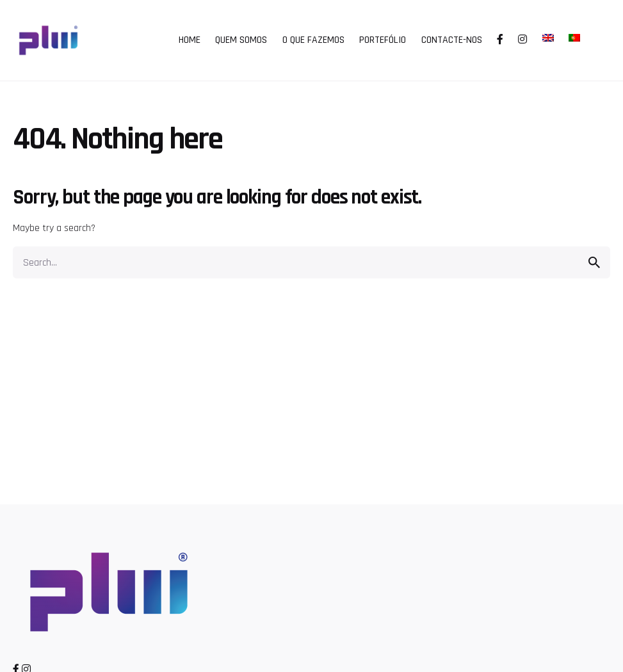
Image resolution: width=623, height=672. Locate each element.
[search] (594, 262)
